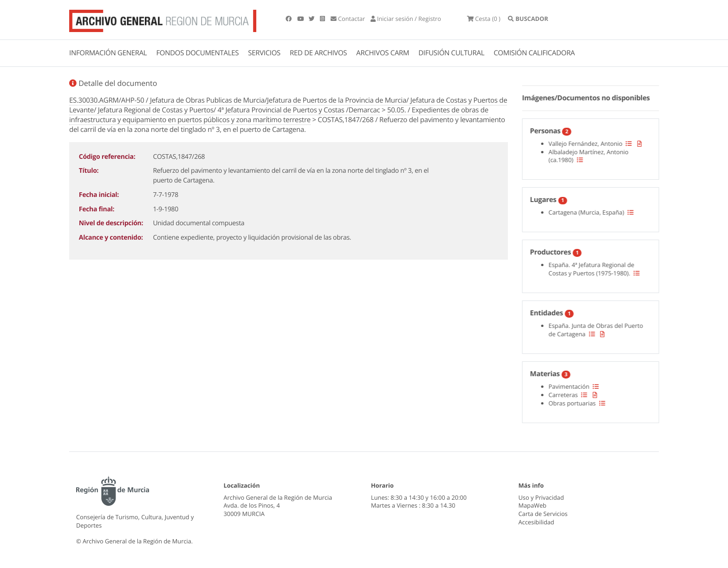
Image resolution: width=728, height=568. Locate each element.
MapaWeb (533, 505)
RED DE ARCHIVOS (318, 53)
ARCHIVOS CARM (383, 53)
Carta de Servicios (543, 514)
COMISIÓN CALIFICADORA (534, 53)
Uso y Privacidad (541, 497)
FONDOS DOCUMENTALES (197, 53)
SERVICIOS (264, 53)
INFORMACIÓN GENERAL (108, 53)
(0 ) (484, 19)
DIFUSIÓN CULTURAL (451, 53)
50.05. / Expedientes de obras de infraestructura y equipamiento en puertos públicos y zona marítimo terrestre (279, 115)
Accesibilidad (536, 522)
